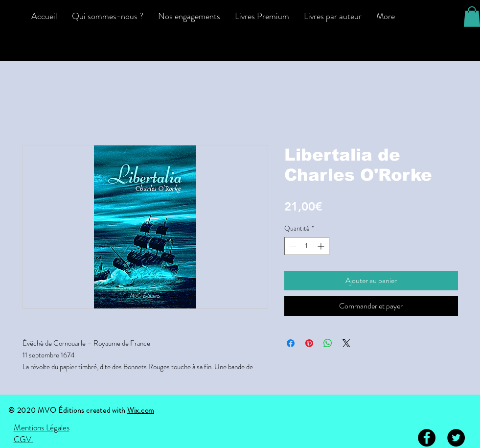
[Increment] (322, 246)
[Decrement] (292, 246)
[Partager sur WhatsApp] (328, 343)
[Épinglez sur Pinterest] (309, 343)
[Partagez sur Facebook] (291, 343)
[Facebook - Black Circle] (427, 438)
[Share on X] (346, 343)
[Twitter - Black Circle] (456, 438)
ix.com (144, 410)
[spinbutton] (307, 246)
